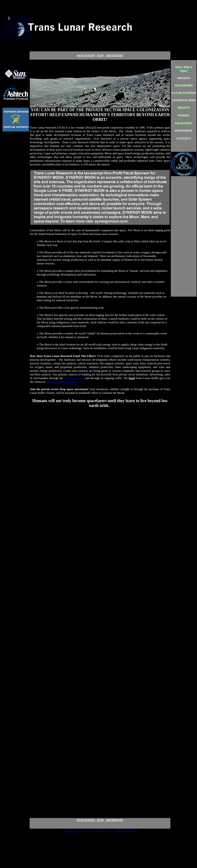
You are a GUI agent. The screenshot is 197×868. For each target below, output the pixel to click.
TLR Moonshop (74, 378)
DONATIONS (86, 55)
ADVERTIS (114, 55)
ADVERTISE (114, 820)
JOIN (100, 55)
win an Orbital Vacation (61, 382)
